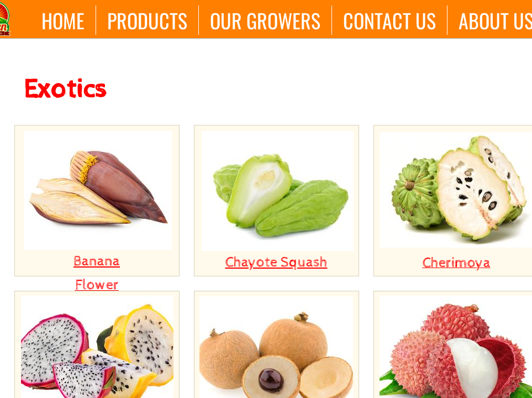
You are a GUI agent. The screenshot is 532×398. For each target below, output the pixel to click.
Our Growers (265, 20)
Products (147, 20)
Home (63, 20)
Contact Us (389, 20)
